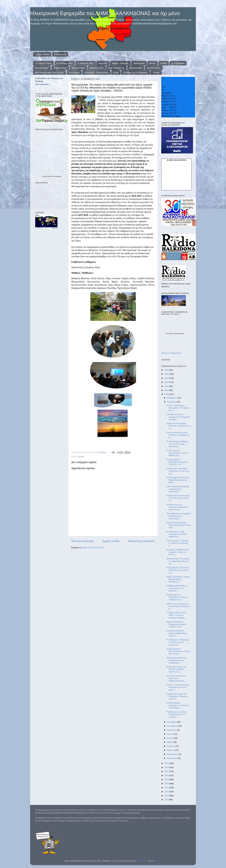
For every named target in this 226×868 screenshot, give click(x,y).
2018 (167, 767)
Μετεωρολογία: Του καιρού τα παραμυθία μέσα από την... (178, 561)
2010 (167, 800)
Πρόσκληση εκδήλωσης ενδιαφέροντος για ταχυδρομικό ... (176, 660)
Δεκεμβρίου (172, 398)
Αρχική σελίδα (43, 54)
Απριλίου (171, 746)
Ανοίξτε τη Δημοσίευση (171, 353)
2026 (167, 370)
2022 (167, 386)
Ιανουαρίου (172, 758)
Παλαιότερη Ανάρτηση (141, 541)
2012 (167, 792)
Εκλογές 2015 (60, 68)
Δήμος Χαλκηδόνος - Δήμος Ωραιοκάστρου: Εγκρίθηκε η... (178, 579)
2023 (167, 382)
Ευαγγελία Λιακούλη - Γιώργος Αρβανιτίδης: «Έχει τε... (177, 633)
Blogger (158, 861)
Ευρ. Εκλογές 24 (116, 68)
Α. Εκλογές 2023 (85, 63)
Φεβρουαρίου (173, 754)
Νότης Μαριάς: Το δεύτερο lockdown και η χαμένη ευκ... (178, 570)
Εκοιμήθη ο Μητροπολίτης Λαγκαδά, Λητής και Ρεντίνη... (178, 552)
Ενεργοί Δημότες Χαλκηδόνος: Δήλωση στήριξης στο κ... (177, 597)
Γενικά (164, 63)
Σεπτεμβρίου (173, 726)
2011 (167, 796)
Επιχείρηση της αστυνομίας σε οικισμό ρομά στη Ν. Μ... (178, 498)
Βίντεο (152, 63)
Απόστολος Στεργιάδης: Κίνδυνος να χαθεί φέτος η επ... (179, 426)
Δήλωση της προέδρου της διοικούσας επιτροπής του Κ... (178, 606)
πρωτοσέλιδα (48, 176)
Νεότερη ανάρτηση (82, 541)
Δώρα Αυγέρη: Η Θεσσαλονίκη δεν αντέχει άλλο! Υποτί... (178, 651)
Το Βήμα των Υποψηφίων (135, 72)
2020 (167, 394)
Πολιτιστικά (74, 72)
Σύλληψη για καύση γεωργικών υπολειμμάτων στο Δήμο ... (178, 417)
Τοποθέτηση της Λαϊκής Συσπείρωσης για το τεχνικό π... (176, 714)
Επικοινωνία (60, 54)
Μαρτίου (171, 750)
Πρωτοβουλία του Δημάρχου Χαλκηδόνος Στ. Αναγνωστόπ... (178, 516)
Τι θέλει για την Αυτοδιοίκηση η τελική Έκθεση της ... (177, 453)
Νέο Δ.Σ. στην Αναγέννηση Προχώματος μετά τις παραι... (178, 687)
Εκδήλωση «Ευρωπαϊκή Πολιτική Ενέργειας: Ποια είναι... (178, 525)
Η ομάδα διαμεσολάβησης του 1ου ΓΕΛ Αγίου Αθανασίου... (177, 444)
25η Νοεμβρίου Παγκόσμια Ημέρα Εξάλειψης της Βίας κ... (178, 480)
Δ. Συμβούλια (178, 63)
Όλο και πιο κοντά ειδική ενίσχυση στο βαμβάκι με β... (178, 435)
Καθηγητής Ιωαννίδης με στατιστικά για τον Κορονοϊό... (177, 588)
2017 (167, 771)
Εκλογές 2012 (42, 68)
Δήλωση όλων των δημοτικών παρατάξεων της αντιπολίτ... (177, 507)
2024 (167, 378)
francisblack (142, 861)
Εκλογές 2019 (78, 68)
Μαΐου (170, 742)
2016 (167, 775)
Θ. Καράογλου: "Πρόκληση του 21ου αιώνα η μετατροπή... (178, 642)
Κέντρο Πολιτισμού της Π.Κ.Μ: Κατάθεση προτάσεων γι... (176, 669)
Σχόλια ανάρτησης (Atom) (93, 547)
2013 (167, 788)
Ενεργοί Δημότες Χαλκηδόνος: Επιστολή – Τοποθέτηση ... (178, 705)
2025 (167, 374)
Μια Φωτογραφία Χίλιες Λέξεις (50, 72)
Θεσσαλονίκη (136, 68)
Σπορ (116, 72)
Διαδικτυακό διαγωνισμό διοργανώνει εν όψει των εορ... (178, 471)
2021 (167, 390)
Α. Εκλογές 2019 (65, 63)
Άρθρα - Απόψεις (120, 63)
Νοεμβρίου (172, 402)
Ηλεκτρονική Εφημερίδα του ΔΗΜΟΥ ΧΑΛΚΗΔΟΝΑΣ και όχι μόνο (105, 13)
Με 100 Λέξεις (154, 68)
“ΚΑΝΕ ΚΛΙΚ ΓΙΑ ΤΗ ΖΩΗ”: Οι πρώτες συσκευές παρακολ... (176, 615)
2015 (167, 779)
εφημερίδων (58, 176)
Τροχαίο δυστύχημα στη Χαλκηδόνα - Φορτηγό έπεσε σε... (177, 696)
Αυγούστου (172, 730)
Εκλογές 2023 (97, 68)
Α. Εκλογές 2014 (44, 63)
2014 (167, 784)
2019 (167, 763)
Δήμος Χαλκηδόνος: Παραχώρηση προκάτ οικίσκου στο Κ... (176, 624)
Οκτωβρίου (172, 722)
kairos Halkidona (177, 160)
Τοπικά (156, 72)
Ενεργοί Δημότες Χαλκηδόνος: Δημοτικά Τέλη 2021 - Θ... (177, 462)
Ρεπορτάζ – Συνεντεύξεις (96, 72)
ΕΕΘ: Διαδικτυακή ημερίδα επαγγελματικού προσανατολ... (178, 489)
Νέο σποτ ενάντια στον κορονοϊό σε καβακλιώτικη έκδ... (176, 678)
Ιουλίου (171, 734)
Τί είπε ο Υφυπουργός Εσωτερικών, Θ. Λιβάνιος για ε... (178, 408)
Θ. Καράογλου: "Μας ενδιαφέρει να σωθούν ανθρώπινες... (177, 534)
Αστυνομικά (139, 63)
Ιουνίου (170, 738)
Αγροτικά (103, 63)
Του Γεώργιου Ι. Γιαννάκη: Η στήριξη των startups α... (178, 543)
